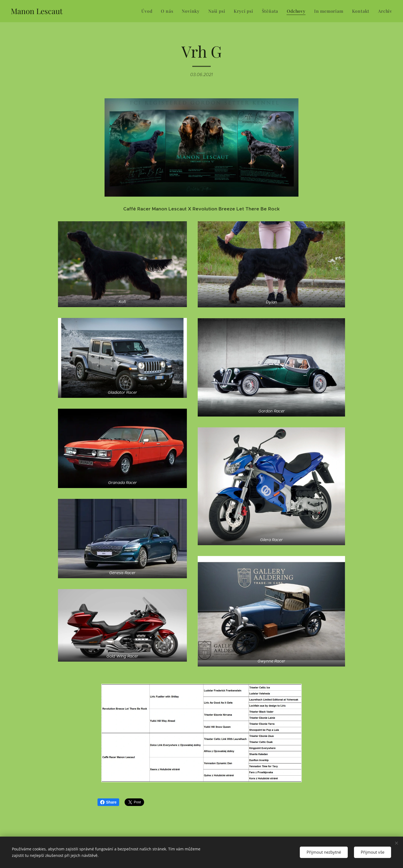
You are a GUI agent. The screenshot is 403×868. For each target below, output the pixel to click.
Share (108, 802)
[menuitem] (148, 11)
